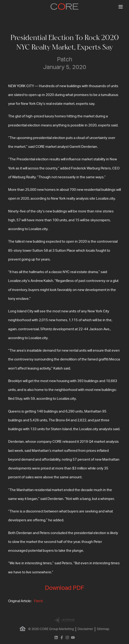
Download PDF (64, 588)
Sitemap (103, 629)
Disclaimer (85, 629)
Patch (39, 601)
